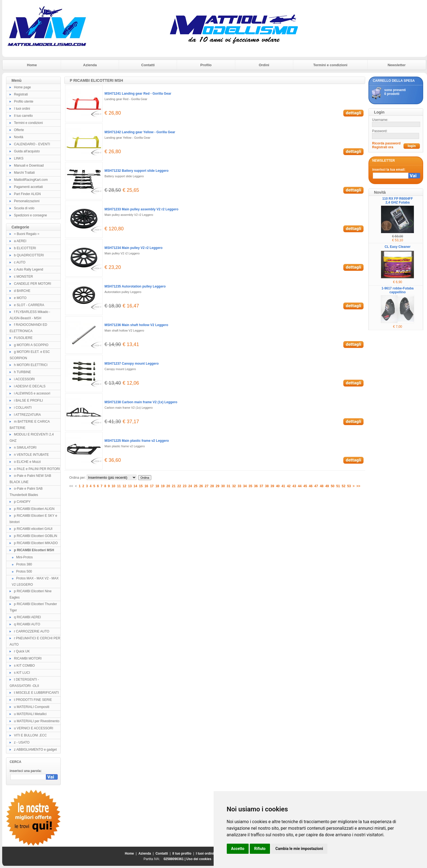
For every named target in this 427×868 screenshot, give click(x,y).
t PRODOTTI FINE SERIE (33, 700)
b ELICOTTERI (25, 248)
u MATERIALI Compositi (32, 707)
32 (234, 486)
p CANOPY (22, 502)
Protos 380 (24, 564)
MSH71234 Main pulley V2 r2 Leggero (133, 248)
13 (130, 486)
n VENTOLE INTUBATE (31, 455)
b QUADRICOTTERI (29, 255)
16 (146, 486)
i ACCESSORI (24, 379)
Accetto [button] (238, 849)
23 (185, 486)
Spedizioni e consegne (30, 215)
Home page (22, 87)
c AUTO (20, 262)
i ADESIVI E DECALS (30, 386)
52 (343, 486)
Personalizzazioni (27, 201)
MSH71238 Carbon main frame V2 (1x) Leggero (141, 402)
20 (168, 486)
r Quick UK (22, 651)
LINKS (19, 158)
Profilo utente (24, 101)
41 (283, 486)
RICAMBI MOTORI (28, 658)
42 (289, 486)
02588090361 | (175, 859)
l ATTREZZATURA (27, 415)
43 (294, 486)
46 (311, 486)
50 (332, 486)
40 (278, 486)
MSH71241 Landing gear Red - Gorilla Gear (138, 94)
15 (141, 486)
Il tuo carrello (23, 116)
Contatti (148, 65)
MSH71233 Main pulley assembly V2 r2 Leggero (141, 209)
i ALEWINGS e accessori (32, 393)
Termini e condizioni (330, 65)
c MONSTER (23, 277)
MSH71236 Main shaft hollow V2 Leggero (136, 325)
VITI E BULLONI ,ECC (30, 735)
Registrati (21, 94)
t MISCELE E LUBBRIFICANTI (36, 693)
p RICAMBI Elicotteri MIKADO (36, 543)
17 (152, 486)
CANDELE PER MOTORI (33, 284)
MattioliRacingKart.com (31, 180)
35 (250, 486)
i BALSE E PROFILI (28, 400)
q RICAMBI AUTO (27, 624)
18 (157, 486)
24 (190, 486)
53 (349, 486)
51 (338, 486)
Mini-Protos (24, 557)
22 (179, 486)
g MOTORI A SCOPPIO (31, 345)
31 (229, 486)
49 (327, 486)
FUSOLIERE (23, 338)
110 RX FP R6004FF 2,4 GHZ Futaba (397, 201)
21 (174, 486)
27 (206, 486)
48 (322, 486)
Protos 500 (24, 571)
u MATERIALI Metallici (30, 714)
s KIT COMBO (24, 666)
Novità (19, 137)
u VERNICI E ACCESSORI (34, 728)
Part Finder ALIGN (27, 194)
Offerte (19, 130)
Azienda (90, 65)
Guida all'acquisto (27, 151)
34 (245, 486)
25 (195, 486)
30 (223, 486)
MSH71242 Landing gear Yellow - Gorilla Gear (140, 132)
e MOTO (20, 298)
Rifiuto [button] (260, 849)
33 (239, 486)
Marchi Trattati (24, 173)
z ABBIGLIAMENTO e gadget (35, 750)
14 (135, 486)
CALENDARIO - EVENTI (32, 144)
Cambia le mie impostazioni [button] (299, 849)
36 (256, 486)
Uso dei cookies (199, 859)
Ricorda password (386, 143)
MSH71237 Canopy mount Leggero (132, 364)
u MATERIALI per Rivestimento (37, 721)
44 (300, 486)
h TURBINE (22, 372)
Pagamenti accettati (28, 187)
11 (119, 486)
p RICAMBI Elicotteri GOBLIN (36, 536)
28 (212, 486)
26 (201, 486)
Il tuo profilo (182, 854)
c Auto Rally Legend (29, 269)
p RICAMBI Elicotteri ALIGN (34, 509)
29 (218, 486)
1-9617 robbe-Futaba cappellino (398, 290)
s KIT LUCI (22, 673)
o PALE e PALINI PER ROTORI (37, 469)
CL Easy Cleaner (398, 247)
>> (358, 486)
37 (261, 486)
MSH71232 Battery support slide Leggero (136, 171)
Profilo (206, 65)
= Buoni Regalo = (27, 234)
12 (124, 486)
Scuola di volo (24, 208)
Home (32, 65)
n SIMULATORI (25, 448)
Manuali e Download (29, 166)
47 (316, 486)
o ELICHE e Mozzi (27, 462)
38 (267, 486)
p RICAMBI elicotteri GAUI (33, 529)
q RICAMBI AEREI (27, 617)
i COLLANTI (23, 408)
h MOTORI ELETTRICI (31, 365)
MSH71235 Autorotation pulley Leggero (135, 286)
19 (163, 486)
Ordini (264, 65)
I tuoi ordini (22, 109)
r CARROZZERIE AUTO (32, 631)
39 (272, 486)
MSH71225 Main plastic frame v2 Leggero (137, 441)
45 (305, 486)
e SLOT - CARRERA (29, 305)
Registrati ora (383, 147)
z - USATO (22, 742)
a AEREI (20, 241)
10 (113, 486)
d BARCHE (22, 291)
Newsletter (397, 65)
